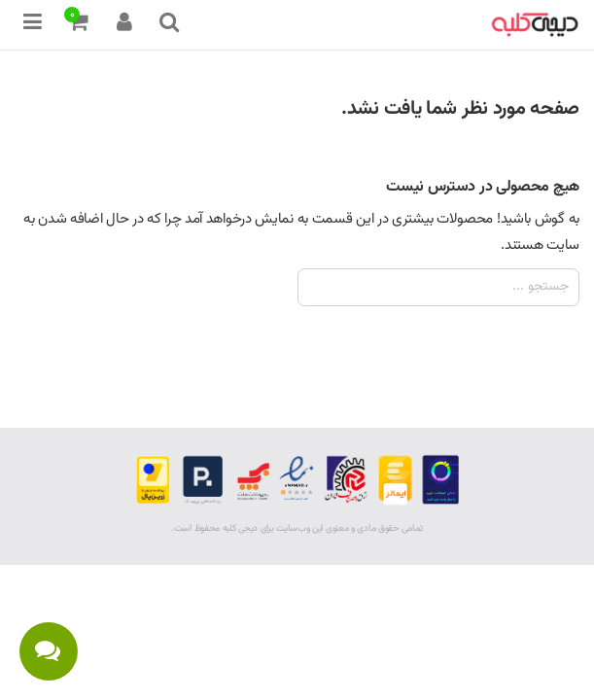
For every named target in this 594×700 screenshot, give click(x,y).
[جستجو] (439, 287)
